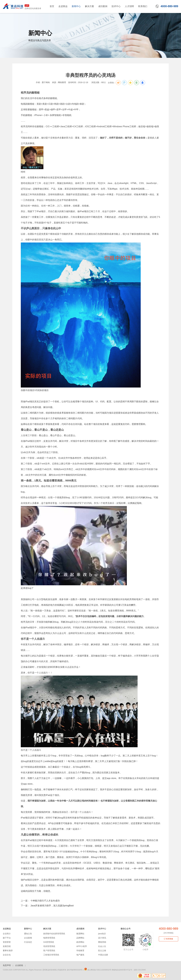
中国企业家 (103, 955)
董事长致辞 (8, 951)
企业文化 (7, 955)
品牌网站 (80, 938)
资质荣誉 (7, 942)
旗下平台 (7, 938)
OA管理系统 (49, 942)
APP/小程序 (82, 946)
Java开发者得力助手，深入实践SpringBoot (52, 906)
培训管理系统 (49, 946)
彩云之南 (102, 951)
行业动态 (28, 942)
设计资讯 (102, 938)
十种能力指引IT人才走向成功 (45, 901)
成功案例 (80, 929)
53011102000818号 (104, 970)
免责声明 (7, 965)
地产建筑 (80, 955)
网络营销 (102, 942)
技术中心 (102, 929)
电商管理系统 (49, 938)
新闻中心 (28, 929)
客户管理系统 (49, 951)
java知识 (102, 934)
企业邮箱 (19, 965)
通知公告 (28, 934)
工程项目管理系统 (51, 955)
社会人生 (102, 946)
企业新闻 (28, 938)
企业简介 (7, 934)
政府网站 (80, 942)
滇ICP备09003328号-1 (75, 970)
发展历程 (7, 946)
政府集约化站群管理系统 (54, 934)
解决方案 (47, 929)
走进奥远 (7, 929)
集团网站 (80, 934)
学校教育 (80, 951)
